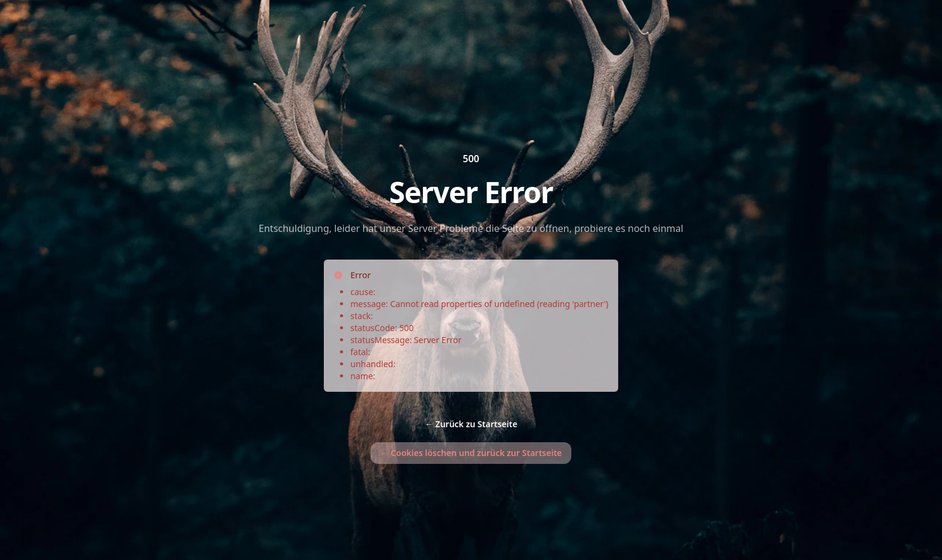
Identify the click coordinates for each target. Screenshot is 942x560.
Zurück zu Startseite (471, 424)
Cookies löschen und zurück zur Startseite (471, 453)
